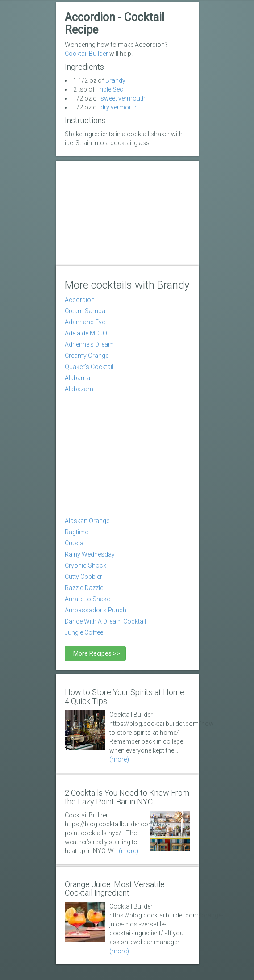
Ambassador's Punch (96, 610)
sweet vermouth (123, 98)
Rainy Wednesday (90, 554)
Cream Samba (85, 311)
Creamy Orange (87, 356)
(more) (119, 759)
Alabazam (79, 389)
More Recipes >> (95, 653)
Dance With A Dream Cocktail (105, 621)
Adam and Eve (85, 322)
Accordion (80, 300)
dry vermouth (119, 107)
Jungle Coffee (84, 632)
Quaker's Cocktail (89, 367)
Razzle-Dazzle (84, 588)
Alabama (77, 378)
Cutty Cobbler (83, 577)
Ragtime (76, 532)
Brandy (115, 80)
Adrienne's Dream (89, 344)
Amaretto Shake (87, 599)
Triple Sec (110, 89)
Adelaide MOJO (86, 333)
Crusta (74, 543)
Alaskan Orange (87, 521)
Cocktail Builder (86, 54)
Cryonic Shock (85, 565)
